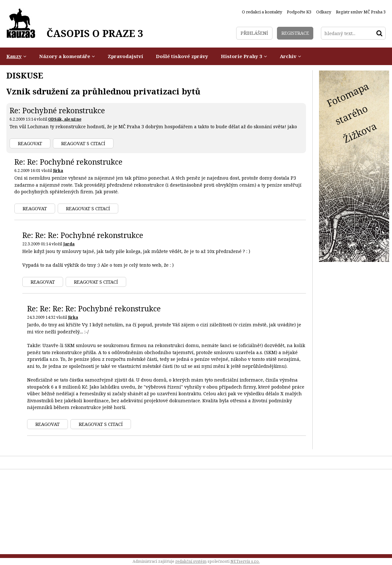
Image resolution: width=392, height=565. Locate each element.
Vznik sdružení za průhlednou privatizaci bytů (103, 91)
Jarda (69, 244)
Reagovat (30, 143)
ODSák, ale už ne (65, 119)
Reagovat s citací (83, 143)
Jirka (58, 171)
